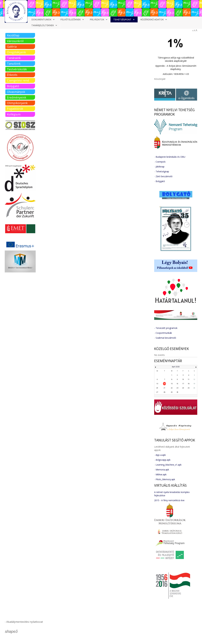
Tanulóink (14, 64)
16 (177, 384)
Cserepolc (161, 162)
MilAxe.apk (161, 474)
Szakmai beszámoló (166, 338)
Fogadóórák (15, 109)
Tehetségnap (162, 171)
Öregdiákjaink (16, 52)
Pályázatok (97, 19)
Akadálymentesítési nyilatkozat (25, 622)
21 (164, 388)
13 (157, 384)
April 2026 (176, 367)
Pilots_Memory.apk (165, 479)
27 (157, 392)
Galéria (12, 47)
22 (172, 388)
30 (177, 392)
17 (183, 384)
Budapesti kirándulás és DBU (170, 157)
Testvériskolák (17, 69)
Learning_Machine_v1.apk (169, 465)
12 (194, 379)
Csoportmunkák (164, 333)
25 (189, 388)
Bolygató (13, 86)
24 (183, 388)
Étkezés (12, 75)
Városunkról (15, 41)
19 (194, 384)
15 (172, 384)
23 (177, 388)
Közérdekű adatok (152, 19)
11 (189, 379)
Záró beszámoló (164, 176)
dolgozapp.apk (163, 460)
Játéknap (160, 167)
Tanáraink (14, 58)
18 (189, 384)
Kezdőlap (13, 35)
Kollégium (14, 114)
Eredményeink (17, 97)
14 (164, 384)
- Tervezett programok (166, 328)
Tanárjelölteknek (43, 25)
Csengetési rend (18, 80)
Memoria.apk (162, 470)
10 (183, 379)
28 (164, 392)
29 (172, 392)
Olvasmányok (16, 92)
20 (157, 388)
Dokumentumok (41, 19)
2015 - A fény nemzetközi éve (169, 500)
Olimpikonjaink (17, 103)
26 (194, 388)
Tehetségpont (122, 19)
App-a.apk (161, 455)
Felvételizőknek (71, 19)
